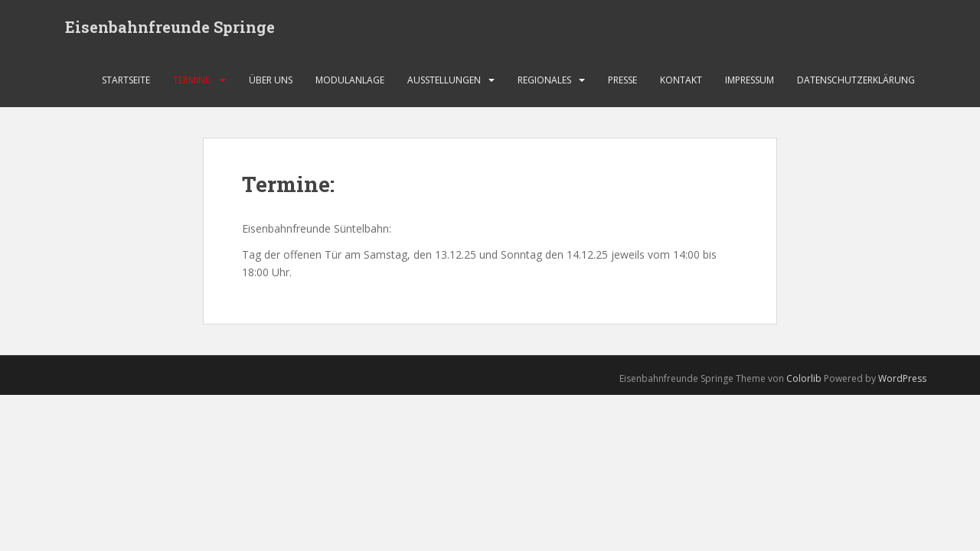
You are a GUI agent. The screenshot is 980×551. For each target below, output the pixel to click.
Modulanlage (350, 80)
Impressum (750, 80)
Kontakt (681, 80)
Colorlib (804, 378)
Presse (622, 80)
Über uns (271, 80)
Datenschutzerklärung (856, 80)
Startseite (126, 80)
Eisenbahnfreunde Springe (170, 27)
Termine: (193, 80)
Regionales (544, 80)
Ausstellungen (444, 80)
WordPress (902, 378)
